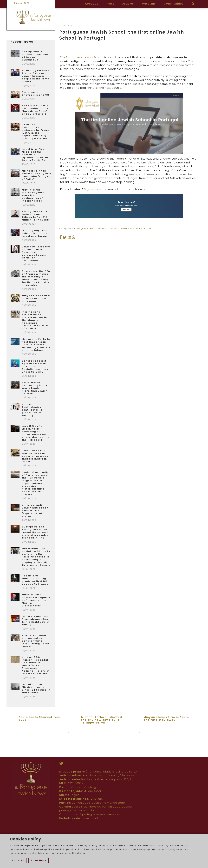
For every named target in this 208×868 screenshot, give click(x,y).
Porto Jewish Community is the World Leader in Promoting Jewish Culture (35, 388)
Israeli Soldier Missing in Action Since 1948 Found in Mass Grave (36, 688)
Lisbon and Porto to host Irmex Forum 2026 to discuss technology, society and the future (36, 345)
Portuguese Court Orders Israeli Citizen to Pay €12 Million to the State (36, 216)
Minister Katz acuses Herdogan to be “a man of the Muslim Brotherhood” (36, 600)
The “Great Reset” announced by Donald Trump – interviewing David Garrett (36, 641)
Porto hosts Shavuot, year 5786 (36, 94)
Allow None (39, 860)
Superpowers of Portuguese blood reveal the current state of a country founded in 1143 (35, 532)
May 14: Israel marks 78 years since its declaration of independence (33, 195)
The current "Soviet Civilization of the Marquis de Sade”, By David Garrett (36, 110)
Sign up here (93, 261)
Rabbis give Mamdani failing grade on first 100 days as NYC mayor (36, 580)
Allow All (18, 860)
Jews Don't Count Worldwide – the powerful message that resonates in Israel (35, 456)
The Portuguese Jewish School (82, 130)
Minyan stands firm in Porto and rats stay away (36, 298)
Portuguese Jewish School (90, 301)
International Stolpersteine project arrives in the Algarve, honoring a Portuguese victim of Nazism (35, 320)
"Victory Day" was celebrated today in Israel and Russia (36, 233)
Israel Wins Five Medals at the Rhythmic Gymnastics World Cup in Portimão (35, 155)
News (110, 4)
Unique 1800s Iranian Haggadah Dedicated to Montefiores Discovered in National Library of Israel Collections (36, 665)
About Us (92, 4)
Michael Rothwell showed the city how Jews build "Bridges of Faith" (36, 175)
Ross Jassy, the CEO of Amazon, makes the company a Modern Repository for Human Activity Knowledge (36, 278)
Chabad (113, 301)
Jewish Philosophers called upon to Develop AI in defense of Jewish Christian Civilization (36, 254)
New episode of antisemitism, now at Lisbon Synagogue (35, 56)
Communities (174, 4)
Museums (149, 4)
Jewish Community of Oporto (137, 301)
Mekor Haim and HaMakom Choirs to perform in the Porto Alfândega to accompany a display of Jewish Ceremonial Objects (36, 557)
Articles (128, 4)
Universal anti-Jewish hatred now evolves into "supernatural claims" (35, 511)
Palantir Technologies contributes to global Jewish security (32, 410)
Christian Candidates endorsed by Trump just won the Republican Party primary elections (36, 132)
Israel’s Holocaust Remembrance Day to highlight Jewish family (36, 621)
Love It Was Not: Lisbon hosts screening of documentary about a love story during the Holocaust (36, 433)
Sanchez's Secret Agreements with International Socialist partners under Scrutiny (35, 366)
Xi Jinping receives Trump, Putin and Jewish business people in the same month (36, 76)
